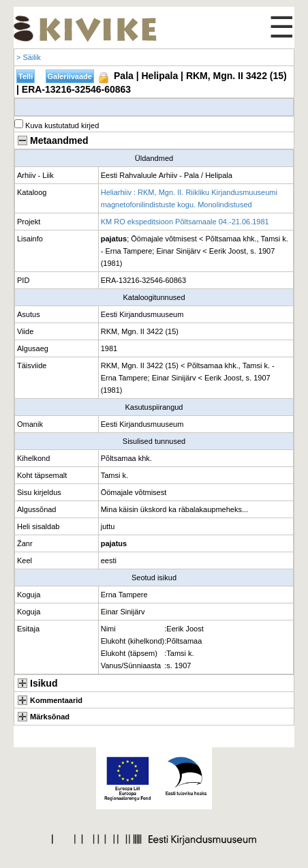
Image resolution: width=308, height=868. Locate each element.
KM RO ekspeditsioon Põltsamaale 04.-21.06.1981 (185, 222)
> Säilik (29, 57)
